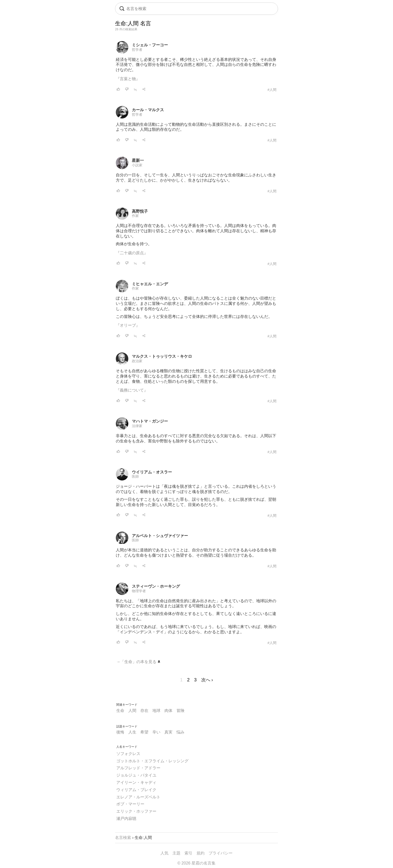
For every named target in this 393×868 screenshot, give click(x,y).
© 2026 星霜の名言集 (197, 863)
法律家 (137, 426)
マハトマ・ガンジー (150, 421)
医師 (135, 476)
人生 (132, 732)
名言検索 (123, 838)
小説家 (137, 165)
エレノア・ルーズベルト (138, 797)
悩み (180, 732)
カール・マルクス (148, 110)
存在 (144, 711)
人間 (132, 711)
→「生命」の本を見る (138, 662)
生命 (120, 711)
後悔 (120, 732)
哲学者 (137, 50)
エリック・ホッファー (136, 811)
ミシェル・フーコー (150, 45)
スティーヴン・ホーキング (156, 586)
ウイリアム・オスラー (152, 472)
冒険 (180, 711)
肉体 (168, 711)
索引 (188, 853)
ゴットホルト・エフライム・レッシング (152, 761)
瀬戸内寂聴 (126, 819)
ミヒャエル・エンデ (150, 284)
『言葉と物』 (128, 79)
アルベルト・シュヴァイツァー (160, 536)
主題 (176, 853)
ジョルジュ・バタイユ (136, 775)
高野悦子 (140, 211)
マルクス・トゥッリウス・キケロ (162, 356)
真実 (168, 732)
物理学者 (139, 591)
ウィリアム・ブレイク (136, 790)
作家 (135, 216)
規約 (201, 853)
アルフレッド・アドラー (138, 768)
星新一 (138, 160)
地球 (156, 711)
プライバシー (221, 853)
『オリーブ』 (128, 325)
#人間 (272, 90)
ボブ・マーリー (130, 804)
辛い (156, 732)
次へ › (207, 680)
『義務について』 (132, 390)
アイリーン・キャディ (136, 782)
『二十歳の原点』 (132, 253)
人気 (164, 853)
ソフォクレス (128, 754)
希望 (144, 732)
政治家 (137, 361)
